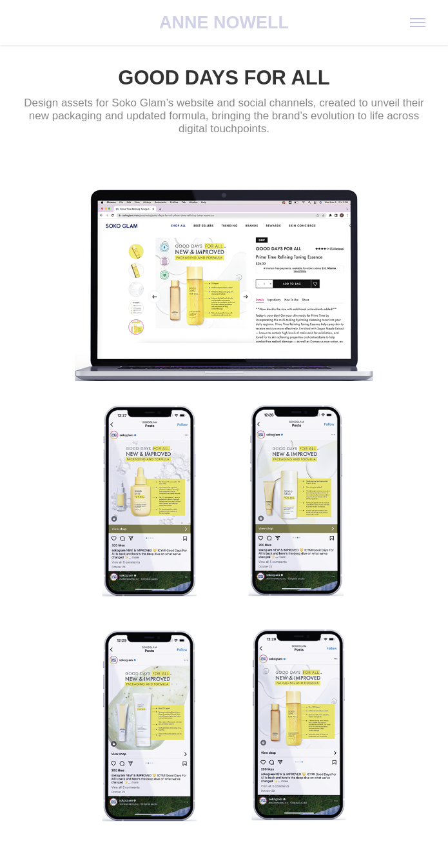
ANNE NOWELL (224, 23)
